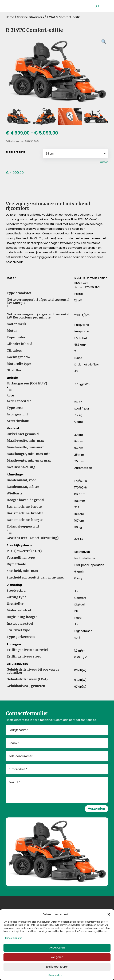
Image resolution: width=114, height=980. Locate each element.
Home (10, 17)
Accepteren (57, 948)
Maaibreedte (16, 152)
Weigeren (57, 957)
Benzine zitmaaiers (30, 17)
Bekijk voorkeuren (57, 967)
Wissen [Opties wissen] (104, 162)
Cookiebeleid (55, 975)
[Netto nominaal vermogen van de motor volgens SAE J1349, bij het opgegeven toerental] (10, 309)
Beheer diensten (14, 938)
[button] (109, 914)
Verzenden (97, 808)
